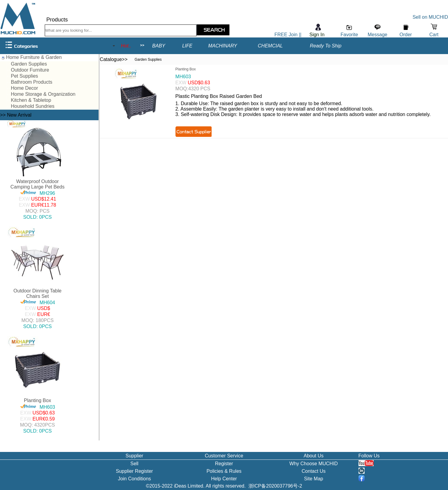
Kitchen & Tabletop (31, 100)
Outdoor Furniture (30, 70)
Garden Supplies (29, 64)
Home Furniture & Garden (34, 57)
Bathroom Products (32, 82)
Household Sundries (33, 106)
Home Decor (24, 88)
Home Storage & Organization (43, 94)
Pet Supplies (24, 76)
